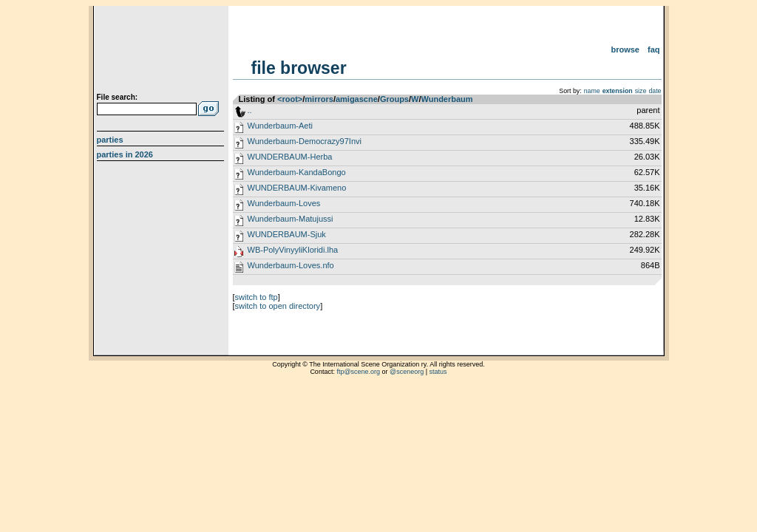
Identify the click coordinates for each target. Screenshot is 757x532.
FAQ (654, 50)
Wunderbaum (447, 99)
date (655, 91)
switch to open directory (278, 306)
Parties (110, 140)
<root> (290, 99)
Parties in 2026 (125, 154)
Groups (394, 99)
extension (618, 91)
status (438, 372)
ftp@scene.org (358, 372)
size (641, 91)
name (592, 91)
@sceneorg (407, 372)
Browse (625, 50)
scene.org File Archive (162, 52)
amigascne (357, 99)
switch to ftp (257, 297)
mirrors (319, 99)
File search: (118, 97)
